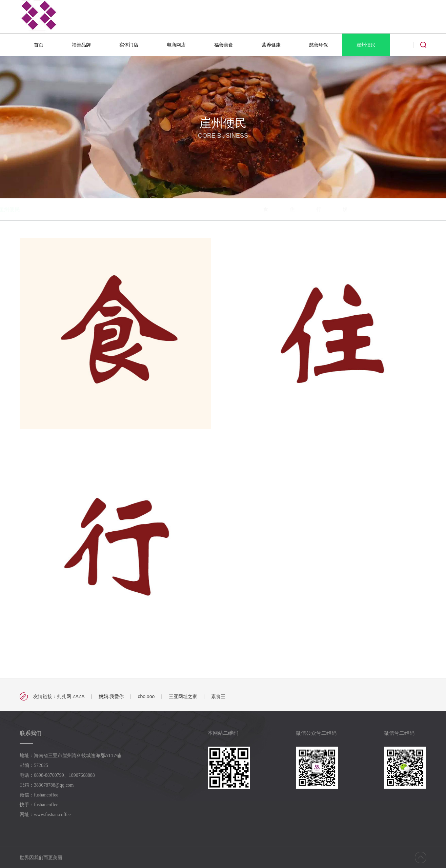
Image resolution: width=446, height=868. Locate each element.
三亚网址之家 (183, 696)
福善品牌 (81, 45)
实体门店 (129, 45)
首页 (39, 45)
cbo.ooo (146, 696)
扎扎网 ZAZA (71, 696)
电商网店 (176, 45)
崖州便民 (366, 45)
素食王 (218, 696)
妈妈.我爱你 (111, 696)
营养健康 (271, 45)
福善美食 (224, 45)
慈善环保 (319, 45)
